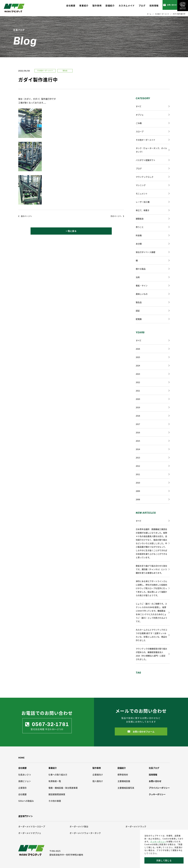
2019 (153, 407)
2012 (153, 466)
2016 (153, 432)
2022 (153, 382)
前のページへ (25, 216)
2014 (153, 449)
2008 (153, 499)
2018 (153, 416)
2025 (153, 357)
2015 (153, 441)
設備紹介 (122, 768)
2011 (153, 474)
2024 (153, 366)
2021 (153, 391)
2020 (153, 399)
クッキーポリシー (158, 841)
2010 (153, 483)
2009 (153, 491)
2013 (153, 458)
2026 (153, 349)
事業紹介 (53, 768)
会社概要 (22, 768)
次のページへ (117, 216)
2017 (153, 424)
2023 (153, 374)
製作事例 (97, 768)
